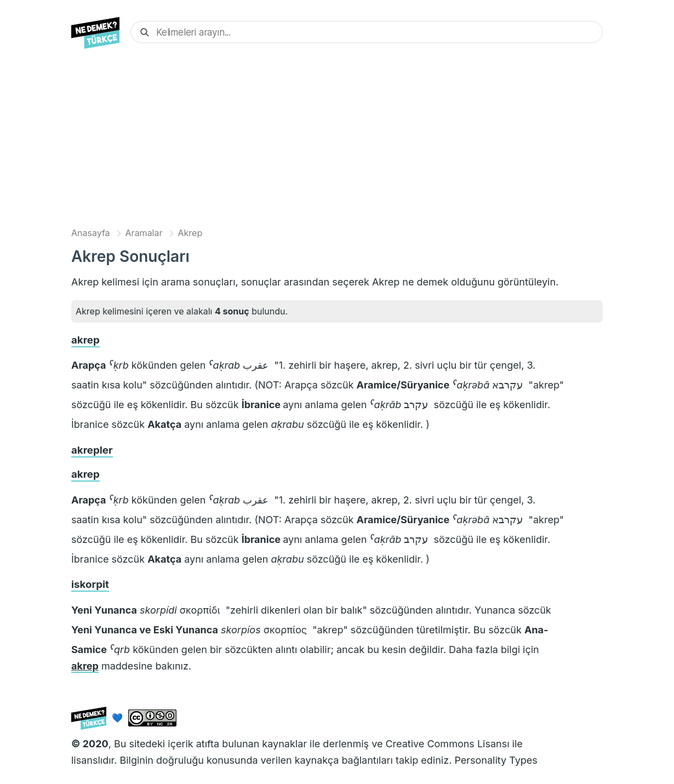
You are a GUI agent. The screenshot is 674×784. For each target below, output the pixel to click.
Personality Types (496, 760)
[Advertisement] (337, 141)
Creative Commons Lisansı (447, 744)
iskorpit (90, 584)
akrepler (92, 450)
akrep (85, 340)
